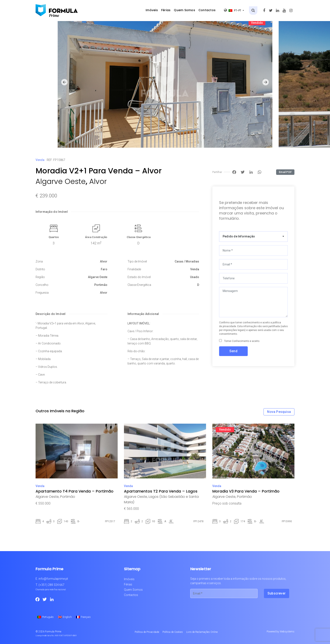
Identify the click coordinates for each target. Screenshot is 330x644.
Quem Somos (184, 10)
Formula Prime (53, 632)
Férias (166, 10)
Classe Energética (139, 237)
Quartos (54, 237)
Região (40, 277)
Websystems (287, 632)
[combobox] (253, 237)
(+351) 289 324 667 (51, 585)
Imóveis (152, 10)
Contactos (207, 10)
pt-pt (233, 10)
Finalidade (134, 269)
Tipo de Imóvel (137, 261)
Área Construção (96, 237)
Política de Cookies (173, 632)
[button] (64, 82)
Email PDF (285, 172)
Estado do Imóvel (139, 277)
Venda (40, 160)
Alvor (98, 181)
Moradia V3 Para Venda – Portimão (246, 491)
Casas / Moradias (187, 261)
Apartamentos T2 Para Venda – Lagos (161, 491)
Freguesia (42, 293)
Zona (39, 261)
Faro (104, 269)
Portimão (101, 285)
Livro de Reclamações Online (202, 632)
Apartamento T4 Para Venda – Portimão (75, 491)
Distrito (40, 269)
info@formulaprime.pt (53, 579)
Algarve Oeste (61, 181)
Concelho (42, 285)
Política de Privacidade (147, 632)
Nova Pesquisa (279, 412)
